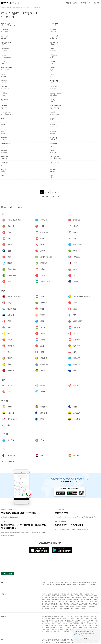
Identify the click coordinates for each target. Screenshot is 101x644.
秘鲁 (52, 609)
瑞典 (57, 605)
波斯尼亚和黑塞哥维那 (72, 599)
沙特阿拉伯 (63, 598)
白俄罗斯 (75, 605)
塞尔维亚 (53, 605)
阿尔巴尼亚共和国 (56, 599)
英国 (71, 601)
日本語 (44, 582)
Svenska (93, 584)
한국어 (66, 582)
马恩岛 (46, 603)
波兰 (94, 603)
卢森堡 (61, 603)
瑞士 (91, 599)
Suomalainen (81, 584)
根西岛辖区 (77, 601)
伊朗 (46, 596)
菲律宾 (46, 598)
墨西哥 (95, 605)
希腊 (82, 601)
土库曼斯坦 (79, 598)
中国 (71, 594)
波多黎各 (78, 607)
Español (69, 584)
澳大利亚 (56, 609)
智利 (67, 607)
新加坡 (69, 598)
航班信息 (84, 3)
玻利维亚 (62, 607)
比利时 (81, 599)
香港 (81, 594)
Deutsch (63, 584)
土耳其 (84, 598)
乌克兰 (81, 605)
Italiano (74, 584)
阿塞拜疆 (61, 594)
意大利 (51, 603)
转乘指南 (68, 3)
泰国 (73, 598)
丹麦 (49, 601)
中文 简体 (61, 582)
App (90, 3)
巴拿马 (44, 607)
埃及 (72, 609)
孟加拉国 (67, 594)
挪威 (90, 603)
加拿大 (90, 605)
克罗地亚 (92, 601)
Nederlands (45, 586)
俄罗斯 (86, 605)
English (49, 582)
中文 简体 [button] (97, 3)
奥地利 (64, 599)
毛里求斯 (77, 609)
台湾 (89, 598)
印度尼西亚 (86, 594)
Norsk (88, 584)
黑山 (77, 603)
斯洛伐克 (69, 605)
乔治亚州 (76, 594)
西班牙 (60, 601)
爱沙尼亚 (54, 601)
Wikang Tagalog (50, 584)
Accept (86, 638)
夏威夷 (52, 607)
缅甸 (78, 596)
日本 (49, 596)
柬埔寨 (54, 596)
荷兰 (86, 603)
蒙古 (82, 596)
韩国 (58, 596)
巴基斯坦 (52, 598)
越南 (92, 598)
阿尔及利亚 (67, 609)
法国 (67, 601)
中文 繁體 (54, 582)
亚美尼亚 (55, 594)
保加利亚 (87, 599)
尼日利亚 (83, 609)
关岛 (61, 609)
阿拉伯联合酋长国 (46, 594)
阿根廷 (57, 607)
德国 (46, 601)
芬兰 (64, 601)
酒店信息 (76, 3)
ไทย (70, 582)
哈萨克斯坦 (63, 596)
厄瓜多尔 (84, 607)
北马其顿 (82, 603)
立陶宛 (56, 603)
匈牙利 (86, 601)
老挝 (69, 596)
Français (57, 584)
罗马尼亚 (47, 605)
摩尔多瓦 (72, 603)
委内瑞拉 (47, 609)
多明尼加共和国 (91, 607)
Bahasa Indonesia (87, 582)
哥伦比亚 (72, 607)
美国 (48, 607)
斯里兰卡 (73, 596)
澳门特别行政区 (88, 596)
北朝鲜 (49, 599)
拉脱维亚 (66, 603)
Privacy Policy (78, 635)
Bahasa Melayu (77, 582)
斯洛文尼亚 (63, 605)
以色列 (92, 594)
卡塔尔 (57, 598)
